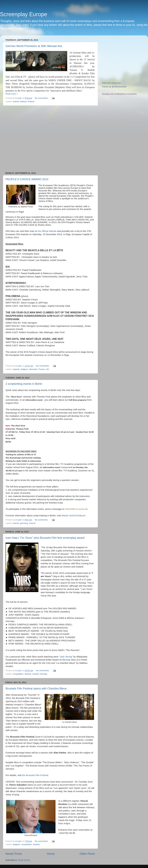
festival (23, 101)
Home (51, 854)
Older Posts (87, 854)
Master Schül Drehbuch (73, 516)
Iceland (36, 674)
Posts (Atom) (24, 860)
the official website (47, 231)
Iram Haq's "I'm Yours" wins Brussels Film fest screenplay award (45, 538)
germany (24, 523)
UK (48, 369)
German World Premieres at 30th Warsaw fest (34, 46)
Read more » (12, 94)
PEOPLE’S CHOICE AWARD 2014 (27, 179)
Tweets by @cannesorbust (114, 87)
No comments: (42, 98)
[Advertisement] (29, 139)
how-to (32, 523)
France (42, 369)
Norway (44, 674)
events (16, 101)
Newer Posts (14, 854)
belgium (24, 369)
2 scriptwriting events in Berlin (24, 384)
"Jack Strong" (66, 657)
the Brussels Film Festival (35, 775)
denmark (33, 369)
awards (16, 369)
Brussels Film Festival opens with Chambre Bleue (36, 689)
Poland (31, 101)
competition (18, 674)
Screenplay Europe (24, 14)
